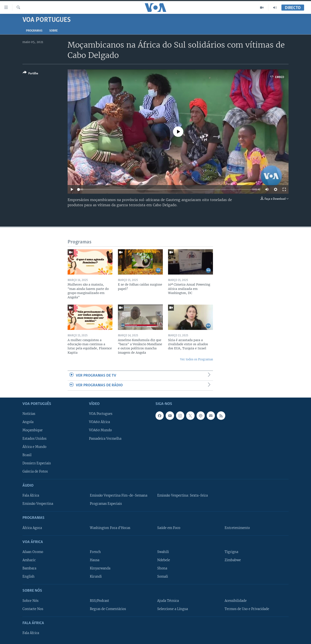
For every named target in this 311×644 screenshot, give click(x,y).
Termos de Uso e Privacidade (247, 609)
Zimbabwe (233, 560)
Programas (34, 31)
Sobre (53, 31)
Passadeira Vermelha (105, 438)
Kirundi (96, 577)
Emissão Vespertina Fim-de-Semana (119, 495)
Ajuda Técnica (168, 601)
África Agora (32, 528)
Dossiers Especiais (37, 463)
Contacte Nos (33, 609)
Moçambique (33, 430)
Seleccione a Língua (173, 609)
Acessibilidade (236, 601)
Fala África (31, 495)
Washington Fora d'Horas (110, 528)
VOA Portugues (101, 414)
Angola (28, 422)
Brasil (27, 455)
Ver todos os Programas (197, 359)
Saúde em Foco (169, 528)
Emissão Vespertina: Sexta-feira (182, 495)
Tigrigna (231, 552)
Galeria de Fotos (35, 471)
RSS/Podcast (99, 601)
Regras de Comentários (108, 609)
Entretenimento (237, 528)
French (95, 552)
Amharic (29, 560)
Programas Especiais (106, 504)
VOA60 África (99, 422)
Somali (163, 577)
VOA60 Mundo (100, 430)
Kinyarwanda (100, 568)
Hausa (95, 560)
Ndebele (164, 560)
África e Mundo (34, 447)
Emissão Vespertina (38, 504)
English (29, 577)
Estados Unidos (34, 438)
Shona (162, 568)
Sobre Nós (30, 601)
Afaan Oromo (33, 552)
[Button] (30, 74)
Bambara (29, 568)
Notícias (29, 414)
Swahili (163, 552)
